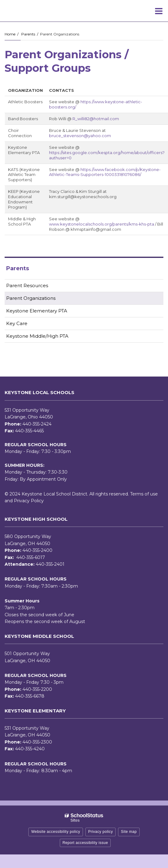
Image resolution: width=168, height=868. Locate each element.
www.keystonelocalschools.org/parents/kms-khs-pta (102, 224)
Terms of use (144, 494)
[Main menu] (159, 11)
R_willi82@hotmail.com (95, 119)
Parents (28, 34)
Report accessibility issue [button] (85, 843)
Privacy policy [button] (100, 832)
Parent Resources (27, 285)
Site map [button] (129, 832)
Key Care (17, 323)
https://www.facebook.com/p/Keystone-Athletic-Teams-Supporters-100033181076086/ (105, 172)
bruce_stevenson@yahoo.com (80, 136)
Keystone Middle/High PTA (37, 336)
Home (10, 34)
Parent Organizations (31, 298)
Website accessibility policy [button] (56, 832)
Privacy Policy (29, 501)
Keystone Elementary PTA (37, 311)
